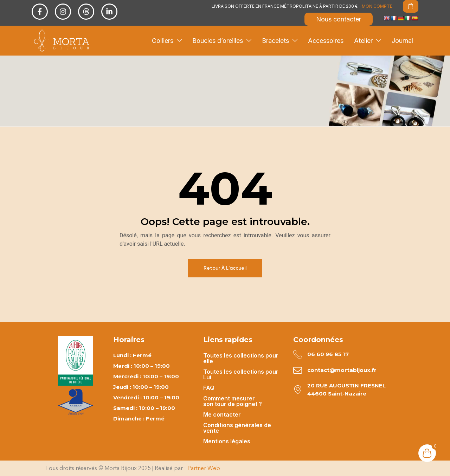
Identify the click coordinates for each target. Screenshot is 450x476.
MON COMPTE (377, 6)
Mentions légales (227, 441)
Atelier (368, 41)
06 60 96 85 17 (328, 354)
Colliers (167, 41)
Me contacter (222, 414)
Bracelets (280, 41)
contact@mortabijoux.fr (342, 370)
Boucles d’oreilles (222, 41)
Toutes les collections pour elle (241, 358)
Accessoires (326, 41)
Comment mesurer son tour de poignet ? (233, 401)
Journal (402, 41)
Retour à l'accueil (225, 268)
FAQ (209, 388)
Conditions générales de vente (237, 428)
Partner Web (204, 468)
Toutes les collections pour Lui (241, 374)
